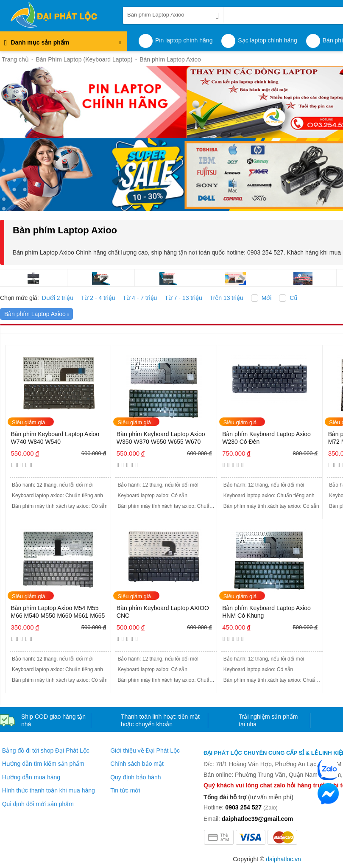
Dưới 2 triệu (58, 298)
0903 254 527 (243, 807)
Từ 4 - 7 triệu (140, 298)
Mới (267, 298)
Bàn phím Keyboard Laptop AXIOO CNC (163, 612)
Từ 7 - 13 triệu (183, 298)
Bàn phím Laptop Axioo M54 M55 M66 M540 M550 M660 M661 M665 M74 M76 (58, 612)
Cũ (293, 298)
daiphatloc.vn (283, 859)
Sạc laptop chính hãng (268, 40)
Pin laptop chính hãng (184, 40)
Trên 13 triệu (227, 298)
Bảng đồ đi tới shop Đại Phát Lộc (46, 750)
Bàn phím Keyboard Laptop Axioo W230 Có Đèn (266, 438)
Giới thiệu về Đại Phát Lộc (145, 750)
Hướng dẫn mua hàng (31, 777)
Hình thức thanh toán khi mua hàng (49, 790)
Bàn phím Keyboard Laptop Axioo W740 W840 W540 (55, 438)
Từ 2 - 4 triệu (98, 298)
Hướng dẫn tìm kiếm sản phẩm (43, 764)
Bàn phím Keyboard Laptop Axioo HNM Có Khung (266, 612)
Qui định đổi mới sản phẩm (38, 804)
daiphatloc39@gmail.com (257, 819)
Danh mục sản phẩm (63, 45)
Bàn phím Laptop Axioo (36, 314)
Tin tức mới (125, 790)
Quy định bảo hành (135, 777)
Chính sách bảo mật (137, 764)
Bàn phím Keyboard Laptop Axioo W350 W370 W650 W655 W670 (161, 438)
